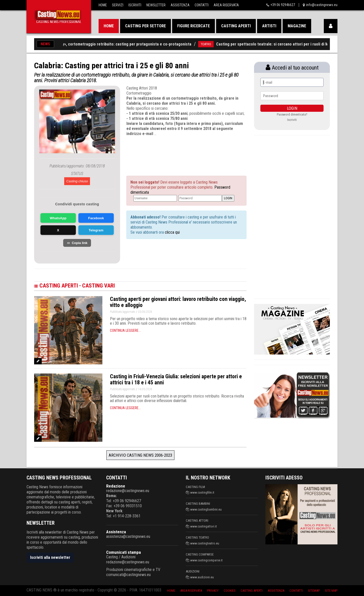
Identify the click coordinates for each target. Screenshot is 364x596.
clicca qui (172, 232)
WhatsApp (58, 218)
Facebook (96, 218)
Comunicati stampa (123, 552)
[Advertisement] (177, 151)
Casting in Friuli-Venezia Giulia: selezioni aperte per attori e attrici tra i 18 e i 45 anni (176, 379)
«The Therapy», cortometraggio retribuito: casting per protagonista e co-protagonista (119, 44)
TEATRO (209, 44)
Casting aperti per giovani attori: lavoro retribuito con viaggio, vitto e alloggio (178, 302)
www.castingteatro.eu (205, 543)
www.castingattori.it (204, 526)
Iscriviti (135, 5)
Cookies (230, 591)
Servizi (118, 5)
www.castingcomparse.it (207, 560)
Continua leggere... (125, 330)
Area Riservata (226, 5)
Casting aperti (236, 26)
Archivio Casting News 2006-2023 (140, 455)
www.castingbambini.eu (206, 509)
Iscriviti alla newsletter (50, 557)
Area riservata (191, 591)
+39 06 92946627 (283, 5)
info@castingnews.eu (322, 5)
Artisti (269, 26)
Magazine (297, 26)
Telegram (96, 230)
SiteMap (314, 591)
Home (103, 5)
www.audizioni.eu (202, 577)
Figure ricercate (194, 26)
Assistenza (180, 5)
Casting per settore (145, 26)
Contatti (202, 5)
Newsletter (156, 5)
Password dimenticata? (292, 114)
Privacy (213, 591)
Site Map (331, 591)
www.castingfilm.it (202, 492)
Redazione (116, 486)
